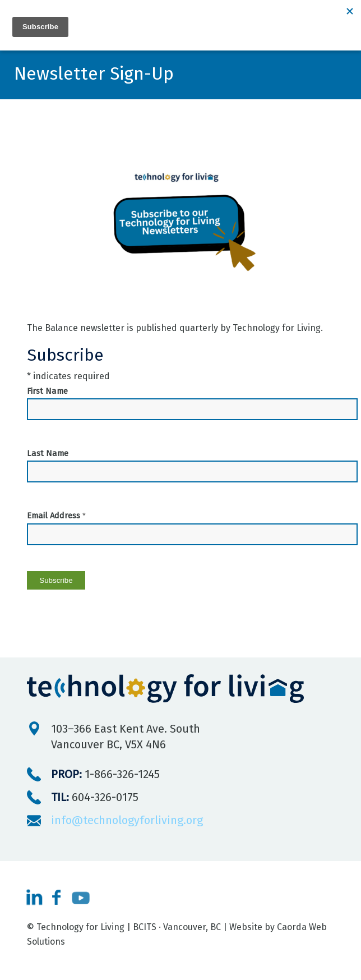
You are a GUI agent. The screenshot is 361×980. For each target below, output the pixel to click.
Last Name (48, 453)
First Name (47, 391)
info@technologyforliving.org (127, 820)
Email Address (56, 516)
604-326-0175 (95, 797)
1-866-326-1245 (105, 774)
